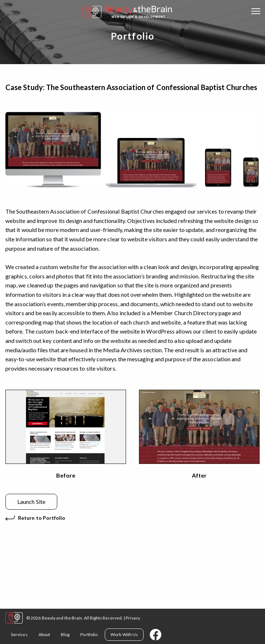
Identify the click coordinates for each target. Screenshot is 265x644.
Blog (65, 634)
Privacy (133, 618)
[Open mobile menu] (256, 12)
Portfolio (89, 634)
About (44, 634)
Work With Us (124, 634)
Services (19, 634)
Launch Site (31, 502)
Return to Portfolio (42, 518)
